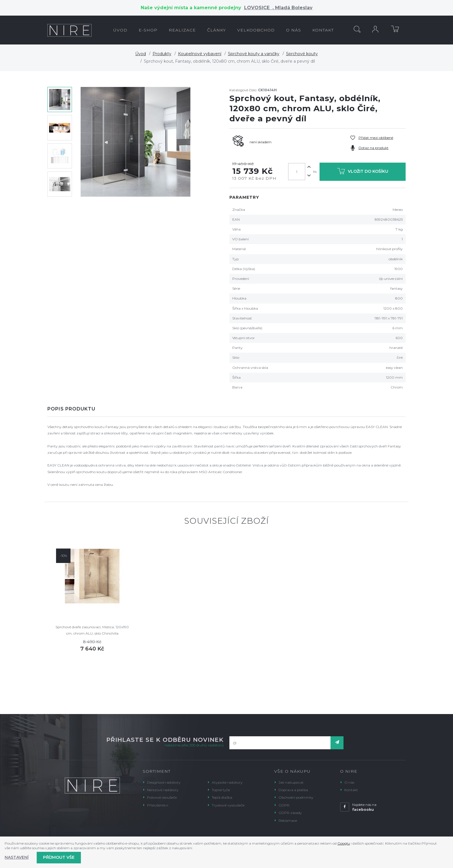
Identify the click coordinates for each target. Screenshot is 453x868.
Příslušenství (158, 805)
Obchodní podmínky (296, 797)
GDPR (284, 805)
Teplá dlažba (222, 797)
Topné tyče (221, 790)
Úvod (141, 54)
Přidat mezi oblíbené (376, 138)
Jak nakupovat (291, 782)
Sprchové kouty (302, 54)
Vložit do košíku (363, 172)
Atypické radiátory (227, 782)
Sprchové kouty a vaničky (254, 54)
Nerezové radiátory (163, 790)
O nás (349, 782)
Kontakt (351, 790)
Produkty (162, 54)
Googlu (344, 843)
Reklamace (288, 820)
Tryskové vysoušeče (228, 805)
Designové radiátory (164, 782)
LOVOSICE (258, 8)
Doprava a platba (293, 790)
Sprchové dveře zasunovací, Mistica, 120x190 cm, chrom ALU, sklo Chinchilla (92, 630)
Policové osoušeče (162, 797)
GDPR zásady (290, 813)
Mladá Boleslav (293, 8)
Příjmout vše (59, 857)
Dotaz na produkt (374, 148)
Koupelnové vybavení (200, 54)
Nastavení (17, 857)
